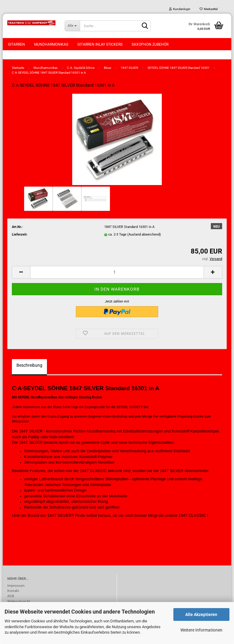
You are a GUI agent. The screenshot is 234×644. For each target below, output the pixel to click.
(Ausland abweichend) (144, 235)
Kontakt (13, 591)
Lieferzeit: (20, 235)
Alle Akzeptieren (201, 614)
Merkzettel (209, 9)
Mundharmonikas (51, 44)
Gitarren (16, 44)
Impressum (16, 586)
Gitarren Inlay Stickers (100, 44)
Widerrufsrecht (19, 602)
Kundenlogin (180, 9)
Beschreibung (29, 365)
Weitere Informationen (201, 630)
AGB (11, 596)
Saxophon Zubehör (150, 44)
